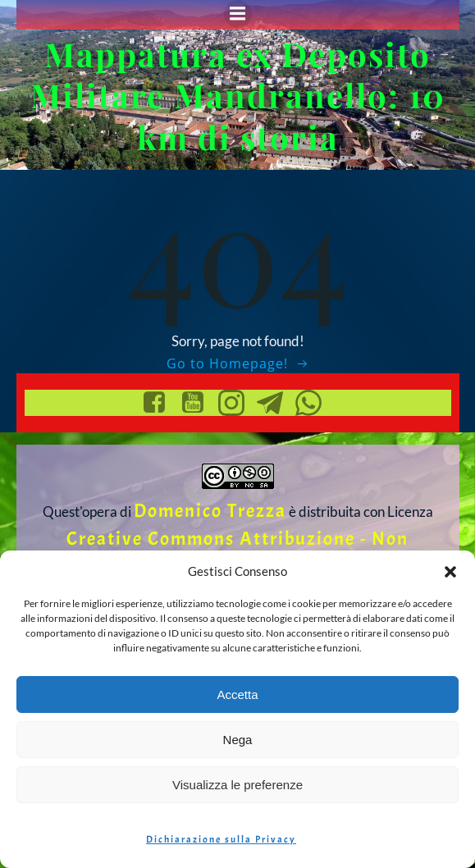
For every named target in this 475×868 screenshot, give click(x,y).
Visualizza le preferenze (237, 785)
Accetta (237, 694)
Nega (238, 740)
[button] (450, 572)
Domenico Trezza (210, 511)
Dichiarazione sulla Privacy (221, 839)
